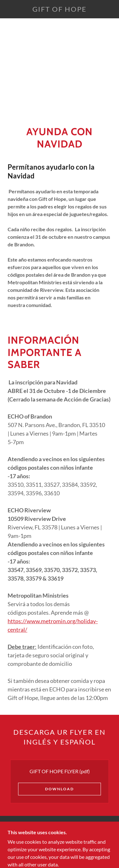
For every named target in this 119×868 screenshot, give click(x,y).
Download (60, 789)
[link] (60, 9)
